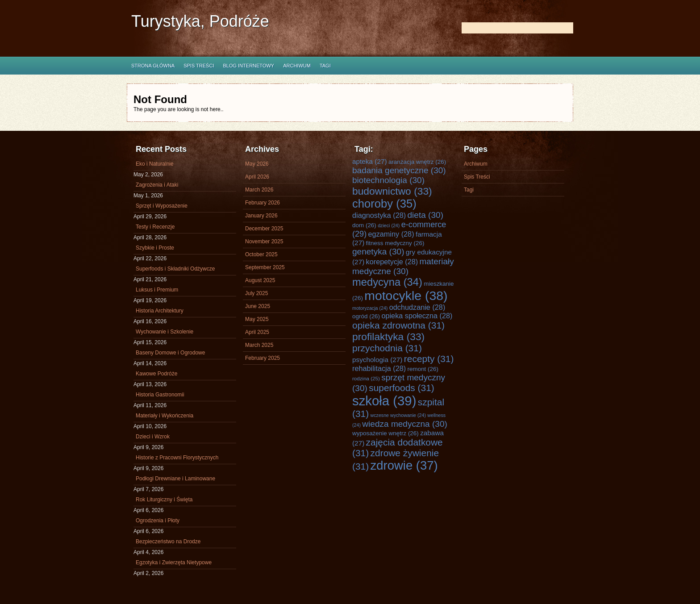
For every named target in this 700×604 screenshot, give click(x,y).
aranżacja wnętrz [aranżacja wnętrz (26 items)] (417, 162)
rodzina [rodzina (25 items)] (366, 378)
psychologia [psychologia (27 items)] (377, 360)
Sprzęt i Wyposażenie (162, 206)
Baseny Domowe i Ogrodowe (170, 353)
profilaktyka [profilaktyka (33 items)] (388, 337)
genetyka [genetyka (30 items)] (378, 252)
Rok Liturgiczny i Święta (164, 500)
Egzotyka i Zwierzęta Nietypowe (174, 562)
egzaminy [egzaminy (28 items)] (391, 234)
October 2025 (261, 254)
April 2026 (257, 177)
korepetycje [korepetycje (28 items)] (392, 262)
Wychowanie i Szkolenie (165, 332)
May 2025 (257, 319)
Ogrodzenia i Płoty (158, 521)
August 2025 (260, 280)
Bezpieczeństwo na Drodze (168, 542)
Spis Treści (199, 66)
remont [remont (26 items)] (423, 369)
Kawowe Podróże (156, 374)
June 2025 (258, 306)
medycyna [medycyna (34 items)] (387, 282)
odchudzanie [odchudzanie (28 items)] (417, 307)
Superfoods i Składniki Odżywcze (175, 269)
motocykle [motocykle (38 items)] (406, 296)
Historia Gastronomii (160, 395)
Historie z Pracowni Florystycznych (177, 458)
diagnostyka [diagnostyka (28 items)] (379, 215)
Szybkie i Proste (155, 248)
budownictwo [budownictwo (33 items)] (392, 191)
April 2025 (257, 332)
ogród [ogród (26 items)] (366, 316)
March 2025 (259, 345)
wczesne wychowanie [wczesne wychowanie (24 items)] (398, 415)
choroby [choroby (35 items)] (384, 204)
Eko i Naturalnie (155, 164)
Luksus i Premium (157, 290)
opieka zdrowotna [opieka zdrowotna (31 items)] (398, 325)
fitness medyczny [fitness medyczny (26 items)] (395, 243)
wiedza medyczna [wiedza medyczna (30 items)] (405, 424)
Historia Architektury (160, 311)
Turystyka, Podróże (200, 21)
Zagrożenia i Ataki (157, 185)
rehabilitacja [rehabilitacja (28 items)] (379, 368)
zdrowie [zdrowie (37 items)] (404, 465)
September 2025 (265, 267)
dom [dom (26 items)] (364, 225)
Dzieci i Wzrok (153, 437)
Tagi (325, 66)
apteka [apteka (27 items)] (370, 161)
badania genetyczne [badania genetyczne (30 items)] (399, 170)
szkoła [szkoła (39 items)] (384, 401)
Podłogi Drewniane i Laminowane (175, 479)
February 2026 (262, 203)
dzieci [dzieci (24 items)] (389, 225)
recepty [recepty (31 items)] (429, 359)
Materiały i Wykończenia (165, 416)
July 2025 (256, 293)
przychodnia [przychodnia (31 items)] (387, 348)
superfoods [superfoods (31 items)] (402, 388)
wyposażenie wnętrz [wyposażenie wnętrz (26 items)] (385, 433)
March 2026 (259, 190)
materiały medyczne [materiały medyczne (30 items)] (403, 266)
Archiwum (297, 66)
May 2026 (257, 164)
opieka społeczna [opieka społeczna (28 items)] (417, 316)
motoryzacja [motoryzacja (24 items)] (370, 308)
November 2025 (264, 242)
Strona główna (153, 66)
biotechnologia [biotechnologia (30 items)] (388, 180)
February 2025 (262, 358)
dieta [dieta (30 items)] (425, 215)
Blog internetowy (248, 66)
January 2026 (261, 216)
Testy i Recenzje (155, 227)
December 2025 (264, 229)
